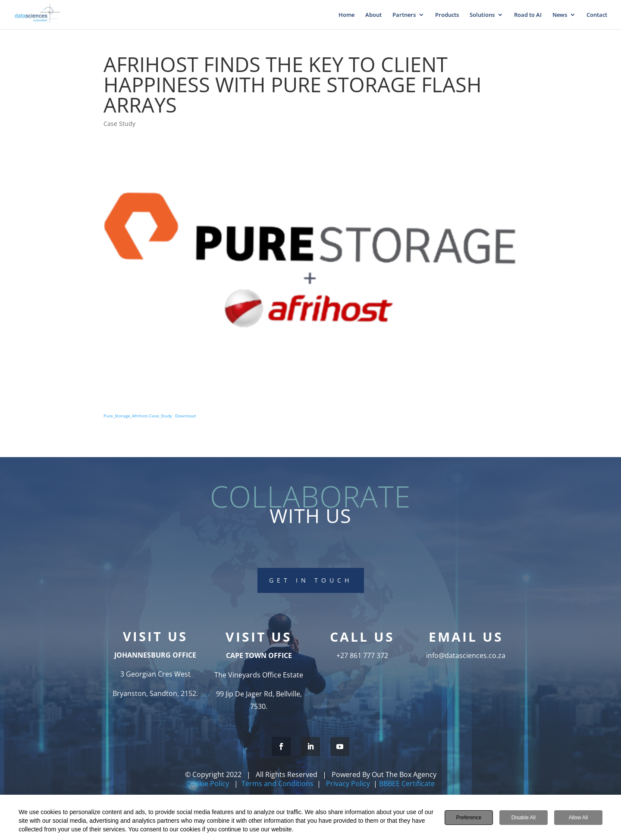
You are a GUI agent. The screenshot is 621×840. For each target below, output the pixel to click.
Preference (469, 818)
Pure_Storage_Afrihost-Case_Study (138, 416)
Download (185, 416)
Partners (404, 15)
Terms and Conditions (278, 784)
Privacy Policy (348, 784)
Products (447, 15)
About (373, 15)
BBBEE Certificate (407, 784)
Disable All (524, 818)
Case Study (119, 124)
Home (347, 15)
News (560, 15)
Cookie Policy (209, 784)
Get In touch (311, 578)
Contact (597, 15)
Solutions (482, 15)
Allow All (578, 818)
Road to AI (528, 15)
